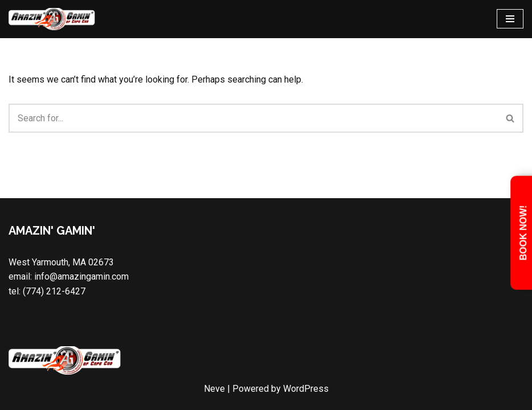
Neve (214, 389)
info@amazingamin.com (81, 276)
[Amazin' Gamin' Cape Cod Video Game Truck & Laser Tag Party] (52, 19)
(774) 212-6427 (54, 291)
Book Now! (523, 233)
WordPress (306, 389)
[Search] (253, 118)
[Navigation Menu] (510, 19)
